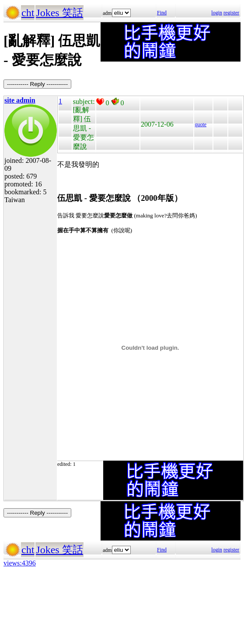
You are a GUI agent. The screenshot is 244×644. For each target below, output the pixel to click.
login (217, 13)
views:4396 (20, 563)
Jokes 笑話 (59, 13)
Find (162, 13)
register (231, 13)
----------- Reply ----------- (37, 84)
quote (200, 124)
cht (28, 13)
